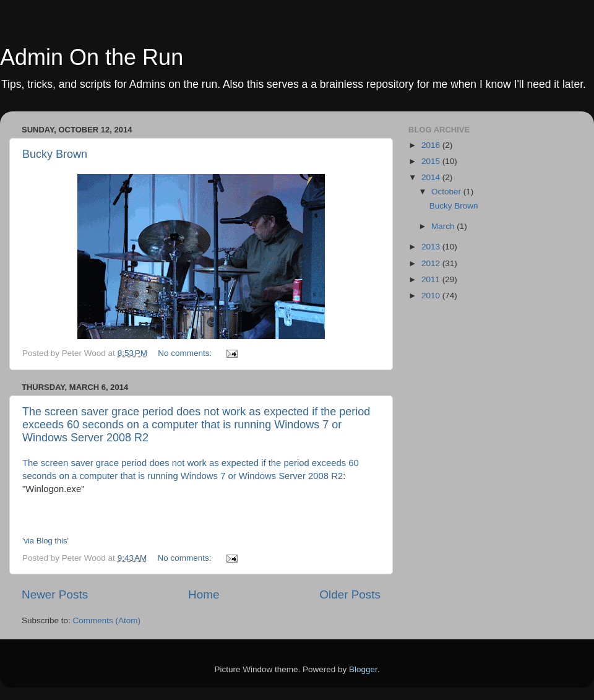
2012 (432, 263)
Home (204, 594)
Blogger (363, 669)
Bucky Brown (55, 154)
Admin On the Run (92, 57)
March (444, 226)
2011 (432, 279)
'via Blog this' (45, 541)
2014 (432, 177)
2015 (432, 161)
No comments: (186, 353)
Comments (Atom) (107, 620)
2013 (432, 247)
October (447, 192)
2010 (432, 296)
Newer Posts (55, 594)
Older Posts (350, 594)
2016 (432, 145)
